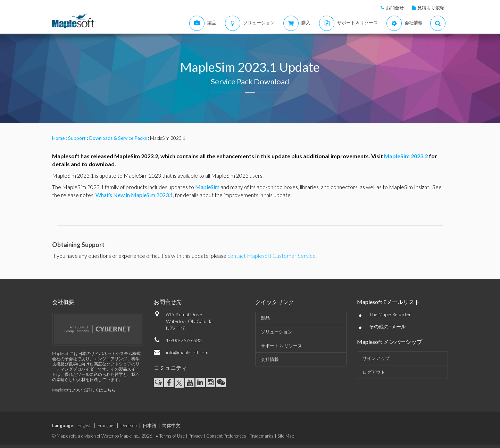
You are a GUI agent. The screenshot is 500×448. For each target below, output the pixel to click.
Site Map (286, 436)
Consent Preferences (226, 436)
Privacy (195, 436)
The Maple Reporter (390, 314)
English (85, 425)
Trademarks (262, 436)
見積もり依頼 (431, 8)
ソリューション (277, 332)
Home (58, 138)
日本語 (149, 425)
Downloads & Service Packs (118, 138)
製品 (265, 318)
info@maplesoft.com (187, 352)
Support (77, 138)
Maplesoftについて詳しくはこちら (84, 390)
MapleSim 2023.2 (406, 156)
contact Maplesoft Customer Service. (272, 256)
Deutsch (129, 425)
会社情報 (270, 359)
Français (106, 425)
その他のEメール (387, 326)
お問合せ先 (168, 302)
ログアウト (374, 372)
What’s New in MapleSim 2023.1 (134, 195)
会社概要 (63, 302)
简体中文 (171, 425)
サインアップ (376, 358)
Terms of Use (172, 436)
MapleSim (207, 187)
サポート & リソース (281, 346)
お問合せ (395, 8)
